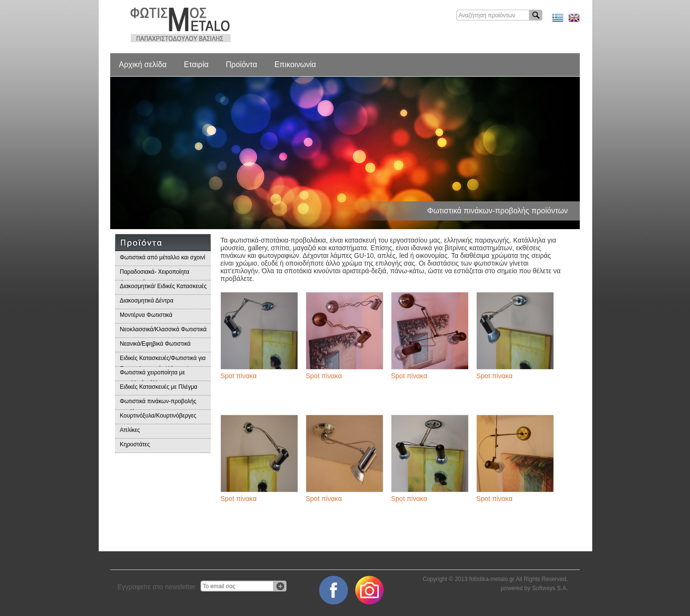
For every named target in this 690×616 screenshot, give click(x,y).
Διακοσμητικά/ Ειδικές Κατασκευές (163, 286)
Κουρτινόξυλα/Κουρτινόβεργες (158, 416)
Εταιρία (196, 64)
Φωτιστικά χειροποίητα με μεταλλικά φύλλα (152, 375)
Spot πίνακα (238, 376)
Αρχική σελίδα (143, 64)
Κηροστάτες (135, 444)
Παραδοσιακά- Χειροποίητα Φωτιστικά (155, 274)
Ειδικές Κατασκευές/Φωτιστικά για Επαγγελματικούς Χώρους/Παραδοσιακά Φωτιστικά (163, 361)
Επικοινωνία (295, 64)
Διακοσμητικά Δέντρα (147, 301)
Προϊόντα (241, 64)
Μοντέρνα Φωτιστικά (146, 315)
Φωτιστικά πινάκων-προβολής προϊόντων (158, 404)
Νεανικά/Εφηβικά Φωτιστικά (155, 344)
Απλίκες (130, 430)
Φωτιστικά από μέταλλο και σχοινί (162, 257)
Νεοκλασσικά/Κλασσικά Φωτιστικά (163, 329)
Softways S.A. (550, 588)
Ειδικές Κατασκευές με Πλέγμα (159, 387)
